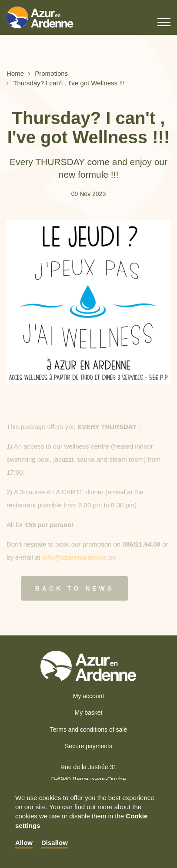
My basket (89, 713)
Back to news (72, 588)
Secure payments (88, 746)
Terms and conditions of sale (88, 730)
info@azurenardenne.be (79, 560)
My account (89, 696)
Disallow (55, 843)
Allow (24, 843)
